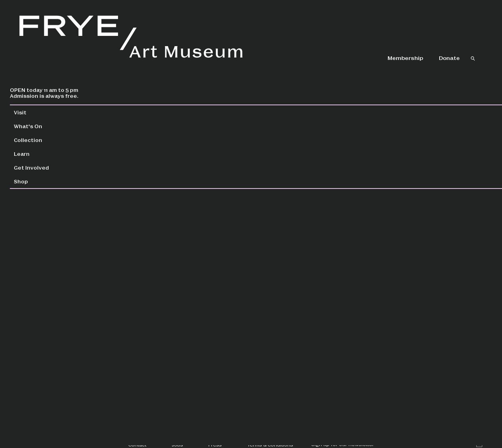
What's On (48, 126)
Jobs (177, 444)
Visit (40, 112)
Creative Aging (394, 358)
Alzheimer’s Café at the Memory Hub (425, 321)
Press (215, 444)
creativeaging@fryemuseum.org (197, 233)
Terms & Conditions (270, 444)
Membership (405, 58)
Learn (41, 154)
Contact (137, 444)
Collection (48, 140)
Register (391, 279)
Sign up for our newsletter (343, 444)
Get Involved (51, 167)
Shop (41, 181)
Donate (449, 58)
